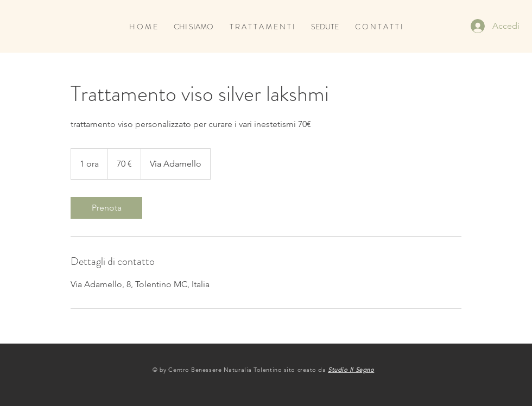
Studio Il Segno (351, 370)
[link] (106, 208)
